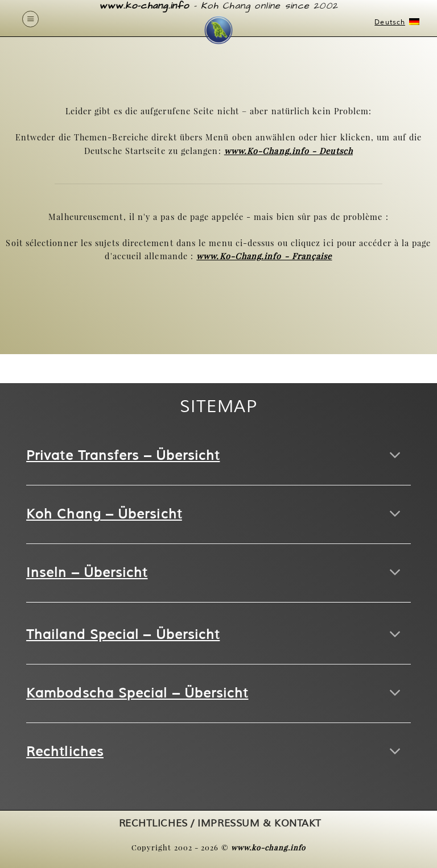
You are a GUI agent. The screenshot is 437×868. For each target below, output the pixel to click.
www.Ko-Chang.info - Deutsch (288, 151)
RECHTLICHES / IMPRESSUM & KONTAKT (220, 823)
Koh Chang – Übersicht (104, 514)
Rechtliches (65, 752)
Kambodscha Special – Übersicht (137, 693)
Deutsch (395, 23)
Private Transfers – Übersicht (123, 456)
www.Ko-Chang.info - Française (264, 256)
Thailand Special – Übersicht (123, 635)
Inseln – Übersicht (87, 573)
